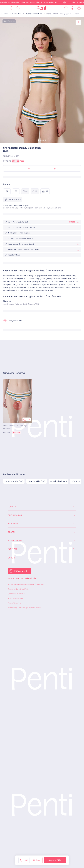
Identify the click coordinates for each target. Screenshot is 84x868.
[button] (39, 140)
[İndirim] (18, 8)
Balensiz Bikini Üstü (34, 14)
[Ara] (12, 8)
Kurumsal (13, 524)
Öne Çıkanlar (15, 515)
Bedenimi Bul (13, 199)
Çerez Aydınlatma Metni (19, 589)
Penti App (13, 549)
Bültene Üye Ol (21, 571)
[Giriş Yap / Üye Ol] (72, 8)
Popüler (12, 507)
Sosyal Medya (15, 540)
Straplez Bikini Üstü (14, 481)
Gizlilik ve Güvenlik (16, 594)
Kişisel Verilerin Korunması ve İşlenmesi (26, 584)
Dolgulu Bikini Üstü (37, 481)
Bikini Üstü (17, 14)
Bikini (6, 14)
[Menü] (5, 8)
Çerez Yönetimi (14, 603)
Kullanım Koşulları (16, 598)
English (12, 558)
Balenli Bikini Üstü (58, 481)
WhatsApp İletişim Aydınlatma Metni (24, 608)
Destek (12, 532)
